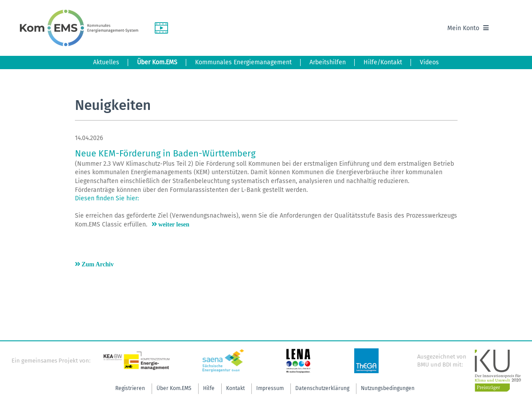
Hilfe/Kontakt (383, 62)
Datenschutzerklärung (322, 388)
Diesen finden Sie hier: (107, 198)
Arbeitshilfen (328, 62)
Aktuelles (106, 62)
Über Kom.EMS (157, 62)
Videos (429, 62)
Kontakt (235, 388)
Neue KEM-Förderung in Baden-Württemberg (165, 153)
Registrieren (130, 388)
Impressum (270, 388)
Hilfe (209, 388)
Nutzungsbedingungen (388, 388)
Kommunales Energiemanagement (243, 62)
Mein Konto (468, 28)
